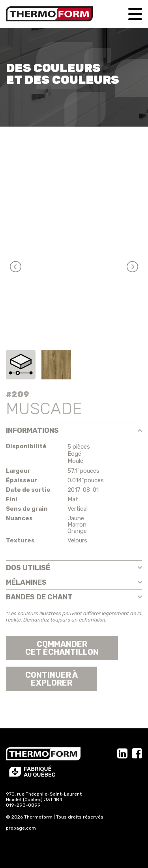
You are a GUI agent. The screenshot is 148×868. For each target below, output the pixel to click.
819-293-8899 (23, 805)
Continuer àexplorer (52, 679)
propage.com (21, 828)
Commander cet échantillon (62, 648)
